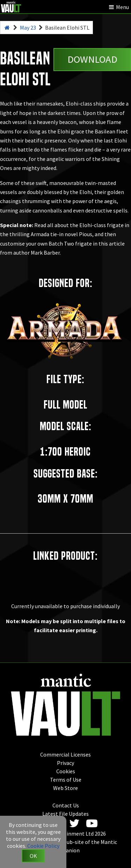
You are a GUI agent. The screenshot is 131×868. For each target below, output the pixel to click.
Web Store (65, 788)
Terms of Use (66, 780)
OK (33, 856)
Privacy (65, 763)
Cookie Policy (43, 846)
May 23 (28, 28)
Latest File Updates (65, 814)
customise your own (24, 243)
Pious (86, 234)
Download (92, 59)
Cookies (66, 771)
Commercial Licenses (65, 754)
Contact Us (66, 805)
